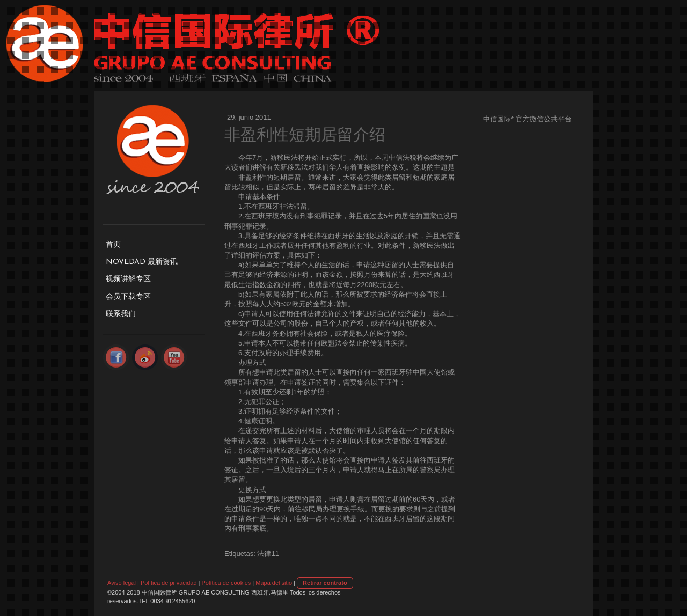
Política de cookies (226, 583)
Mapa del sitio (274, 583)
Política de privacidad (169, 583)
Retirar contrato (325, 583)
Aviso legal (122, 583)
